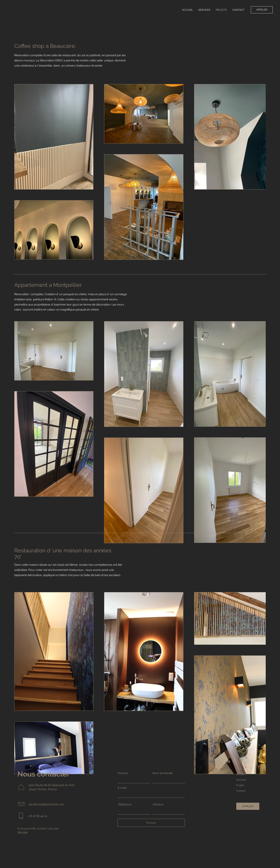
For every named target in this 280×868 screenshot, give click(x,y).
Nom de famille (163, 773)
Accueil (241, 774)
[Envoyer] (151, 823)
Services (241, 780)
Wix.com (23, 832)
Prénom (123, 773)
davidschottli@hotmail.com (46, 804)
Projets (240, 785)
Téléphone (125, 804)
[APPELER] (262, 10)
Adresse (158, 804)
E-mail (122, 788)
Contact (241, 791)
